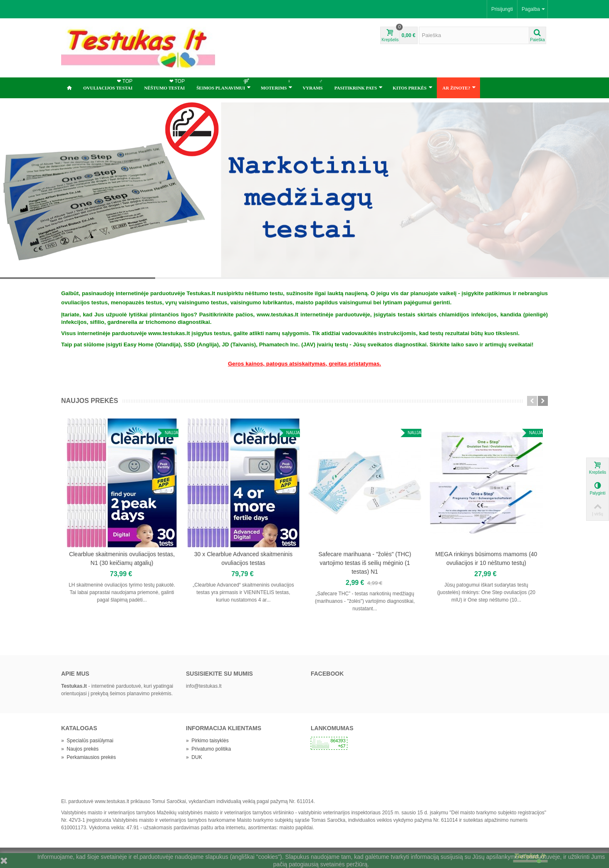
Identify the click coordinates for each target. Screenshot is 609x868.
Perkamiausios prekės (88, 757)
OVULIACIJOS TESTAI (109, 84)
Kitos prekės (412, 87)
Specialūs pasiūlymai (87, 741)
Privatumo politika (208, 749)
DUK (194, 757)
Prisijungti (502, 9)
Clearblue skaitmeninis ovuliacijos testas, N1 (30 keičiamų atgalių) (122, 558)
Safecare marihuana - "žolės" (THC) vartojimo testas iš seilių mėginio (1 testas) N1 (365, 563)
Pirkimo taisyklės (207, 741)
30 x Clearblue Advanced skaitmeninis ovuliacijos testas (243, 558)
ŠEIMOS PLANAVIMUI (224, 84)
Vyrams (313, 84)
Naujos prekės (90, 401)
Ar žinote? (459, 87)
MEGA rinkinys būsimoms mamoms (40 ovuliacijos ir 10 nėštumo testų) (486, 558)
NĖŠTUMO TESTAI (166, 84)
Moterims (277, 84)
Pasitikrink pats (359, 87)
